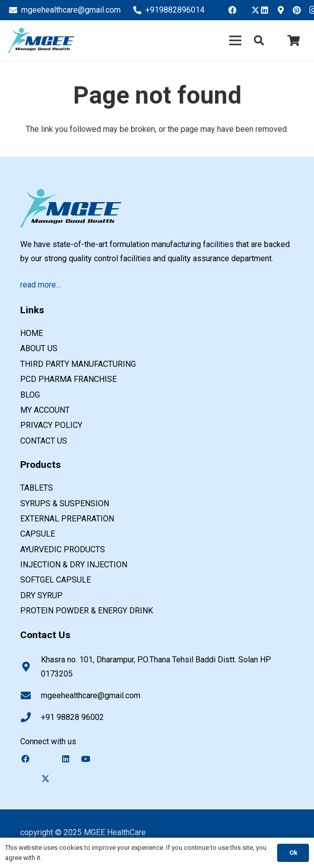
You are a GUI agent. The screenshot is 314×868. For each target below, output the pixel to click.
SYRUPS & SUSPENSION (65, 503)
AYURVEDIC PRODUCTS (63, 549)
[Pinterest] (300, 10)
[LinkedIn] (268, 10)
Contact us (44, 441)
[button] (259, 41)
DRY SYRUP (41, 595)
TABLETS (37, 488)
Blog (30, 395)
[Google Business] (284, 10)
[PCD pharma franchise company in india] (41, 40)
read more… (41, 285)
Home (32, 333)
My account (45, 410)
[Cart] (294, 40)
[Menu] (236, 40)
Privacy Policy (51, 425)
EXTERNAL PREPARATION (67, 519)
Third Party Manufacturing (78, 364)
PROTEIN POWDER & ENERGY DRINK (87, 611)
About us (39, 348)
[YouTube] (91, 759)
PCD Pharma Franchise (68, 379)
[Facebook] (235, 10)
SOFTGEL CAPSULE (56, 580)
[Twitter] (251, 10)
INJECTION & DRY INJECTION (74, 565)
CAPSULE (38, 534)
